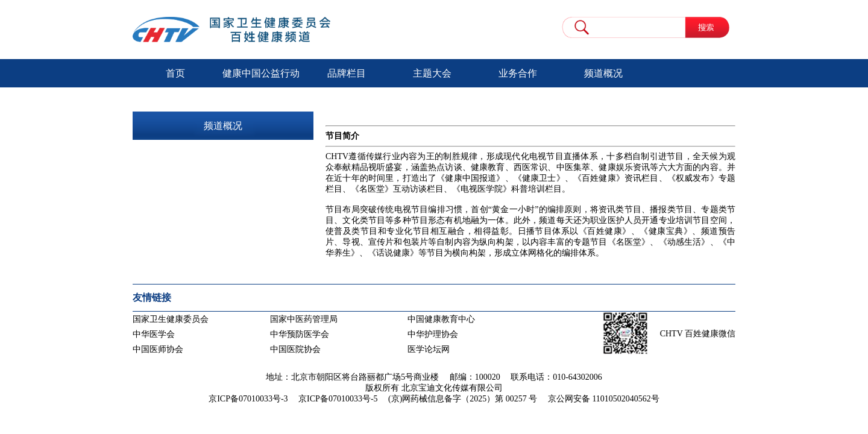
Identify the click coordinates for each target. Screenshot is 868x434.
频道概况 (603, 73)
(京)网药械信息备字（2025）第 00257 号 (463, 399)
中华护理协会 (433, 334)
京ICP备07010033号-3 (248, 399)
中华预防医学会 (300, 334)
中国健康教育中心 (441, 319)
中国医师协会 (158, 349)
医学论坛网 (429, 349)
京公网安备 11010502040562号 (604, 399)
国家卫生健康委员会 (171, 319)
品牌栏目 (347, 73)
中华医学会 (154, 334)
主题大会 (432, 73)
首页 (175, 73)
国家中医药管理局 (304, 319)
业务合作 (518, 73)
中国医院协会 (295, 349)
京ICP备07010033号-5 (338, 399)
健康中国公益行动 (261, 73)
